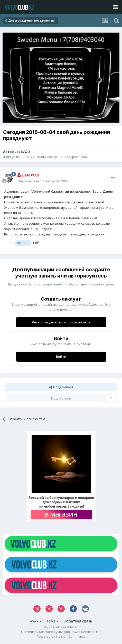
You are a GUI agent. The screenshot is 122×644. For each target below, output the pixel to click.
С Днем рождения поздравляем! (60, 157)
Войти (61, 356)
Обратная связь (78, 621)
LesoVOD (22, 152)
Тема (52, 621)
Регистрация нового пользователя (61, 322)
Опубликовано (43, 181)
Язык (36, 621)
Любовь (23, 243)
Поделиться (61, 387)
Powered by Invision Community (61, 636)
